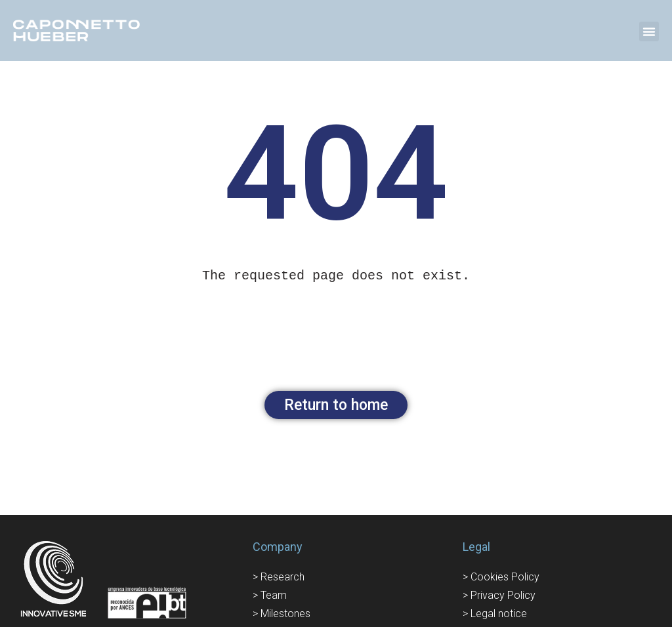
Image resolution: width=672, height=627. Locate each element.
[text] (336, 276)
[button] (649, 31)
